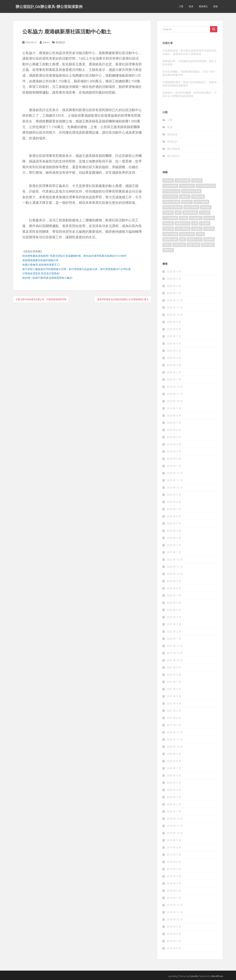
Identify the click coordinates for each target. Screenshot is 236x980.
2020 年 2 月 (174, 804)
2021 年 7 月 (174, 682)
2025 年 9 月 (174, 322)
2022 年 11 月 (175, 567)
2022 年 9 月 (174, 581)
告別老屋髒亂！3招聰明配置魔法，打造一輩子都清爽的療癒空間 (189, 73)
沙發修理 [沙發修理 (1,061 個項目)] (205, 223)
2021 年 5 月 (174, 696)
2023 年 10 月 (175, 487)
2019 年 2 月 (174, 891)
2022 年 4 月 (174, 617)
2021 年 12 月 (175, 646)
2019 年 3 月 (174, 883)
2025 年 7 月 (174, 336)
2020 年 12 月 (175, 732)
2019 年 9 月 (174, 840)
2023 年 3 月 (174, 538)
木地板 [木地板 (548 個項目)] (184, 218)
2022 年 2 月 (174, 631)
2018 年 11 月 (175, 912)
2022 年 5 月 (174, 610)
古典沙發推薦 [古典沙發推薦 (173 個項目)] (170, 186)
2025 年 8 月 (174, 329)
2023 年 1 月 (174, 552)
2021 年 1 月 (174, 725)
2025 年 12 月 (175, 300)
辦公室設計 (174, 156)
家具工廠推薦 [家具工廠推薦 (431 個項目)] (201, 202)
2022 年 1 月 (174, 639)
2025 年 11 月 (175, 307)
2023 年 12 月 (175, 473)
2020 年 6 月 (174, 775)
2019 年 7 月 (174, 855)
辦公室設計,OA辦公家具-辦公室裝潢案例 (49, 6)
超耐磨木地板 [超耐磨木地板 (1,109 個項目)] (170, 239)
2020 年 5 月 (174, 783)
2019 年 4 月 (174, 876)
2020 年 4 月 (174, 790)
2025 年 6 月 (174, 343)
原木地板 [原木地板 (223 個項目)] (168, 180)
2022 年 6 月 (174, 603)
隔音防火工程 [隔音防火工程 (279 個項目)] (195, 239)
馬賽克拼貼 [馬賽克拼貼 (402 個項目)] (179, 245)
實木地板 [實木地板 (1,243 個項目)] (206, 207)
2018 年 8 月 (174, 934)
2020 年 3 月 (174, 797)
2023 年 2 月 (174, 545)
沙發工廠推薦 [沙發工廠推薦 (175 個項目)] (183, 229)
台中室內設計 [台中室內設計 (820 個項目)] (187, 186)
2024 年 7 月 (174, 423)
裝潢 (191, 6)
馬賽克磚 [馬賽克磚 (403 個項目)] (168, 250)
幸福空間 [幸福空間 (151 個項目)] (168, 213)
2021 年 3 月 (174, 711)
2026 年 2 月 (174, 286)
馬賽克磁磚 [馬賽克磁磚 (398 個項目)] (208, 245)
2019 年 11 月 (175, 826)
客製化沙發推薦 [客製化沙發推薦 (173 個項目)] (171, 202)
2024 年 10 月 (175, 401)
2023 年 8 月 (174, 502)
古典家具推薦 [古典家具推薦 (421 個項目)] (183, 180)
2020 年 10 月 (175, 747)
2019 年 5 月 (174, 869)
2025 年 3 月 (174, 365)
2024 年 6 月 (174, 430)
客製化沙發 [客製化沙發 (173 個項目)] (198, 196)
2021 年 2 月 (174, 718)
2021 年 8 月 (174, 675)
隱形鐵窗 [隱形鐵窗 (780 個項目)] (209, 239)
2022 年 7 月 (174, 595)
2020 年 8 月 (174, 761)
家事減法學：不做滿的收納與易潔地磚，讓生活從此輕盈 (190, 63)
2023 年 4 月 (174, 531)
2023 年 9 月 (174, 495)
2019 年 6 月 (174, 862)
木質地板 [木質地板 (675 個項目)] (209, 218)
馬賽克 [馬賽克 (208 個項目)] (167, 245)
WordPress (217, 976)
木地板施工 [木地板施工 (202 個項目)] (196, 218)
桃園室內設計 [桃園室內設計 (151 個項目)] (183, 223)
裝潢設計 (61, 42)
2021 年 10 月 (175, 660)
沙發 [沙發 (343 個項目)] (195, 223)
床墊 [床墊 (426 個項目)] (178, 213)
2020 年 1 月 (174, 811)
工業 (181, 6)
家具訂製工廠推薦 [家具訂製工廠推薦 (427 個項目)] (173, 207)
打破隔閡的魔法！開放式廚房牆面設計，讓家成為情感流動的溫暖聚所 (190, 84)
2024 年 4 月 (174, 444)
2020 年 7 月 (174, 768)
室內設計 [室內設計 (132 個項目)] (187, 202)
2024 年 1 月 (174, 466)
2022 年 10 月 (175, 574)
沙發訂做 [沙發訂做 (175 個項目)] (209, 229)
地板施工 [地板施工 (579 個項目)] (185, 196)
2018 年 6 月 (174, 948)
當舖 (215, 6)
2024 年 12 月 (175, 387)
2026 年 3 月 (174, 279)
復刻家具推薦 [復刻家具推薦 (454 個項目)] (190, 213)
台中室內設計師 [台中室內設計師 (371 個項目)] (171, 191)
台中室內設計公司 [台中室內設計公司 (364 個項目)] (206, 186)
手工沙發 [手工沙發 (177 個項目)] (205, 213)
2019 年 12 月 (175, 819)
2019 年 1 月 (174, 898)
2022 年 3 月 (174, 624)
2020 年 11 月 (175, 739)
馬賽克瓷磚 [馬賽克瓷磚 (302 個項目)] (194, 245)
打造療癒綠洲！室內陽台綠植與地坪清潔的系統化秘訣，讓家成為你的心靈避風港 (190, 52)
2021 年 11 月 (175, 653)
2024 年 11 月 (175, 394)
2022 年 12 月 (175, 559)
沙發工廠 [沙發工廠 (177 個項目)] (168, 229)
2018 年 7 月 (174, 941)
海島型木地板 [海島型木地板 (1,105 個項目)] (187, 234)
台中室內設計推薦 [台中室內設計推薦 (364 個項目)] (191, 191)
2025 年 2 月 (174, 372)
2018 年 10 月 (175, 919)
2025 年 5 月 (174, 351)
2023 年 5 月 (174, 523)
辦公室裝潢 (174, 149)
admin (46, 42)
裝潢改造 (172, 134)
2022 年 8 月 (174, 588)
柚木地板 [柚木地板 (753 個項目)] (168, 223)
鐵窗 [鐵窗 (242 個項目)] (183, 239)
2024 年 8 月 (174, 415)
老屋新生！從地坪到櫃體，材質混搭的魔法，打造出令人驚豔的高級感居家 (190, 94)
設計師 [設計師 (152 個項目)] (200, 234)
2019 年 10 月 (175, 833)
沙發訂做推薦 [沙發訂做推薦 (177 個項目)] (170, 234)
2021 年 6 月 (174, 689)
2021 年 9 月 (174, 667)
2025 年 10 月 (175, 315)
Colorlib (194, 976)
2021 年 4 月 (174, 703)
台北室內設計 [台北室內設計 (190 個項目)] (170, 196)
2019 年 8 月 (174, 847)
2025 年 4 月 (174, 358)
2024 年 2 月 (174, 459)
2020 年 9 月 (174, 754)
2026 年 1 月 (174, 293)
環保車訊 (203, 6)
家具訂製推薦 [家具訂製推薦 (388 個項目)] (191, 207)
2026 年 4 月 (174, 271)
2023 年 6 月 (174, 516)
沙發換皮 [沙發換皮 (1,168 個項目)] (197, 229)
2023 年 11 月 (175, 480)
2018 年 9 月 (174, 927)
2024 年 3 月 (174, 451)
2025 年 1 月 (174, 379)
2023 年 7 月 (174, 509)
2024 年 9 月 (174, 408)
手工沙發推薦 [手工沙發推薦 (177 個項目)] (170, 218)
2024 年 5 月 (174, 437)
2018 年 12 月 (175, 905)
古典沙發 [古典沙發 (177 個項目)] (197, 180)
